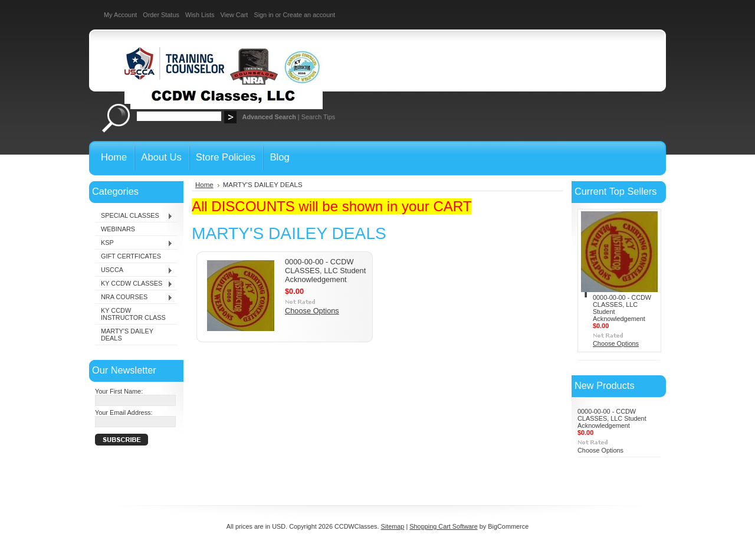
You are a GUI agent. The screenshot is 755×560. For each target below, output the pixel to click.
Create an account (309, 15)
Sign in (263, 15)
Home (204, 185)
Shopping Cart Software (443, 526)
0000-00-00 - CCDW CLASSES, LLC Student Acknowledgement (325, 271)
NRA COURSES (134, 297)
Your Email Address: (124, 412)
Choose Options (312, 311)
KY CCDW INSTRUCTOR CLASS (133, 314)
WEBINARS (118, 229)
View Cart (234, 15)
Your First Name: (119, 391)
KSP (134, 243)
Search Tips (318, 117)
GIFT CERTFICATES (131, 256)
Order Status (161, 15)
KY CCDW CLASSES (134, 284)
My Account (120, 15)
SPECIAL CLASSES (134, 216)
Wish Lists (200, 15)
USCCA (134, 270)
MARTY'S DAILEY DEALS (127, 335)
